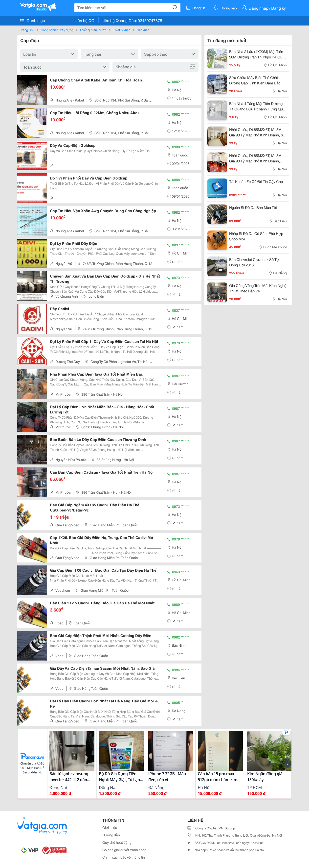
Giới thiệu (110, 827)
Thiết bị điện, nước (93, 30)
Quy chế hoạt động (117, 842)
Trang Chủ (27, 30)
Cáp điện (143, 30)
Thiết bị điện (122, 30)
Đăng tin (196, 8)
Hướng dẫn (111, 835)
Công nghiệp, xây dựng (57, 30)
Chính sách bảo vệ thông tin (124, 857)
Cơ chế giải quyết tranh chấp (124, 850)
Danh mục (33, 20)
